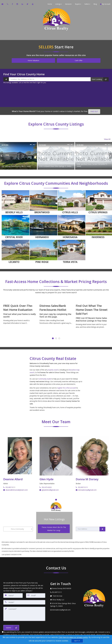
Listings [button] (58, 4)
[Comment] (24, 611)
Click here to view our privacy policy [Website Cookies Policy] (73, 637)
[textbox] (18, 528)
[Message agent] (64, 594)
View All (107, 139)
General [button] (68, 4)
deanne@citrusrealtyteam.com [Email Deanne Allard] (15, 489)
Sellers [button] (87, 4)
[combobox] (18, 528)
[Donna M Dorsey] (92, 458)
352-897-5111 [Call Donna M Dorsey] (82, 486)
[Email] (36, 593)
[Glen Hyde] (56, 458)
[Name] (13, 593)
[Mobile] (24, 600)
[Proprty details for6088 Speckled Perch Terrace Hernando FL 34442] (94, 155)
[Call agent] (8, 4)
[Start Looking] (100, 79)
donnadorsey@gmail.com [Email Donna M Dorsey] (86, 489)
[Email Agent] (3, 4)
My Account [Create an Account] (105, 4)
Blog (95, 4)
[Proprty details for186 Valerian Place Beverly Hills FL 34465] (18, 155)
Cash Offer (79, 60)
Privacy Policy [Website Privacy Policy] (56, 634)
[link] (102, 528)
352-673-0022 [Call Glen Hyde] (46, 486)
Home (50, 4)
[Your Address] (88, 527)
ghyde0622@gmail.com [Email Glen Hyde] (49, 489)
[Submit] (11, 624)
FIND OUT (94, 111)
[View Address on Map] (64, 603)
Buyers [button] (78, 4)
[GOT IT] (77, 641)
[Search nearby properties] (6, 79)
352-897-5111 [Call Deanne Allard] (9, 486)
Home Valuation (33, 60)
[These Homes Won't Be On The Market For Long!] (54, 527)
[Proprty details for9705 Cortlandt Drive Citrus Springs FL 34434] (56, 155)
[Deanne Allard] (20, 458)
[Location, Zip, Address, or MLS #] (56, 79)
